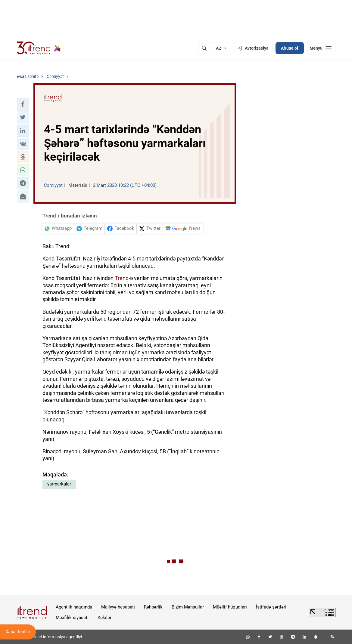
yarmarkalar (59, 484)
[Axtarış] (204, 48)
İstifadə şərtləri (271, 607)
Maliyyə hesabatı (118, 607)
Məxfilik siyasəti (72, 618)
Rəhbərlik (153, 607)
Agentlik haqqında (74, 607)
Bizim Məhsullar (188, 607)
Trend (122, 278)
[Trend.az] (39, 48)
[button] (23, 104)
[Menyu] (321, 48)
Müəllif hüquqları (230, 607)
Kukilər (104, 618)
